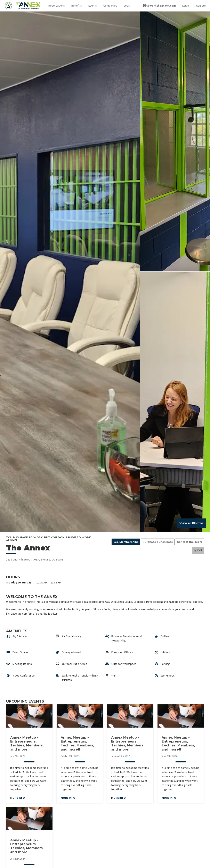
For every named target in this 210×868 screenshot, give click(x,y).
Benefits (77, 6)
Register (201, 6)
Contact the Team (189, 542)
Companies (110, 6)
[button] (57, 6)
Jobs (127, 6)
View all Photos (191, 523)
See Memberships (126, 542)
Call (198, 550)
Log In (186, 6)
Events (93, 6)
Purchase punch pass (158, 542)
